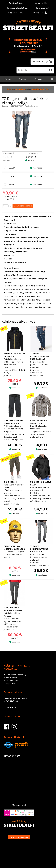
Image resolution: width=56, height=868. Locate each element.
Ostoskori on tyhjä (42, 61)
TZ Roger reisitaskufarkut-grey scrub (39, 549)
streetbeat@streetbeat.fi (15, 698)
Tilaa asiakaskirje (16, 13)
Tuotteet (23, 79)
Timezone (33, 153)
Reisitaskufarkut (32, 106)
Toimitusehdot (43, 8)
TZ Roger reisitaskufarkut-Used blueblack (39, 356)
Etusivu (8, 79)
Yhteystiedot (10, 684)
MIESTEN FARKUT (17, 106)
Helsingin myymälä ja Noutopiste (17, 667)
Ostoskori (39, 79)
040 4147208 (12, 681)
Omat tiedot (40, 13)
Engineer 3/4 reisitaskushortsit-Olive (14, 485)
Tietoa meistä (12, 756)
